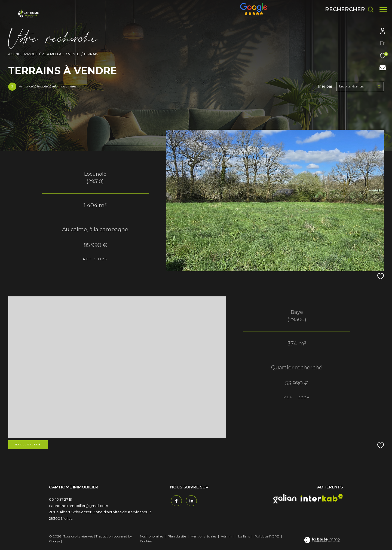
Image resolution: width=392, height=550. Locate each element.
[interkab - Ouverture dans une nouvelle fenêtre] (322, 498)
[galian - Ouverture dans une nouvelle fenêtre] (285, 499)
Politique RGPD (267, 536)
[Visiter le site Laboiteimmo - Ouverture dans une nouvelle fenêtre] (322, 540)
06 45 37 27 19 (61, 499)
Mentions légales (204, 536)
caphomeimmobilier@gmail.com (79, 506)
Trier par (325, 86)
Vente (74, 54)
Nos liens (244, 536)
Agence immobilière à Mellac (36, 54)
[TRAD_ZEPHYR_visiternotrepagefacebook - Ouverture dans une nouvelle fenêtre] (176, 500)
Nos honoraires (151, 536)
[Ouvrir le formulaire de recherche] (347, 9)
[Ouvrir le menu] (383, 10)
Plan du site (177, 536)
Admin (227, 536)
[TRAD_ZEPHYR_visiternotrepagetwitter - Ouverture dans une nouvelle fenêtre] (191, 500)
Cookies (146, 541)
